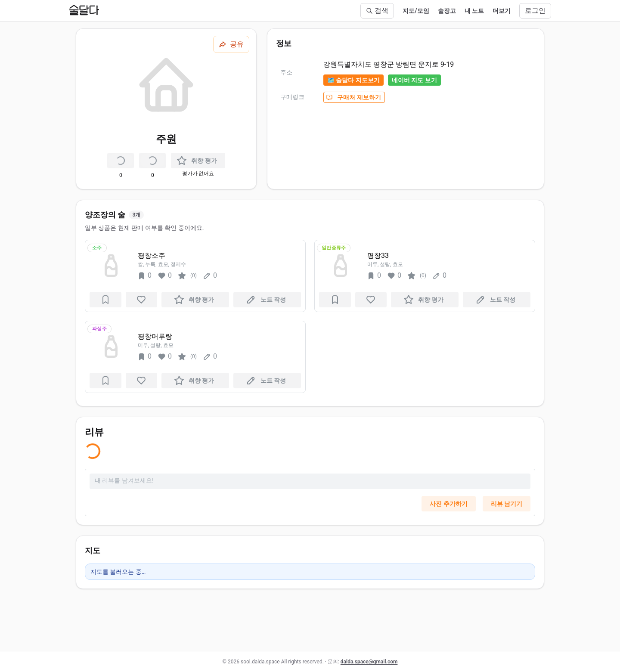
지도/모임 (416, 11)
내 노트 (474, 11)
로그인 (535, 11)
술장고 (447, 11)
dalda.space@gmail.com (369, 662)
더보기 (502, 11)
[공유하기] (231, 44)
